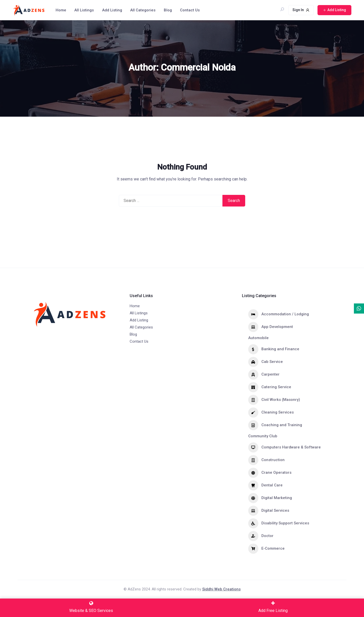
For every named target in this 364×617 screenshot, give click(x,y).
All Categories (143, 10)
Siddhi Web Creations (221, 589)
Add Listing (112, 10)
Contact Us (190, 10)
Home (61, 10)
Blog (168, 10)
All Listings (84, 10)
